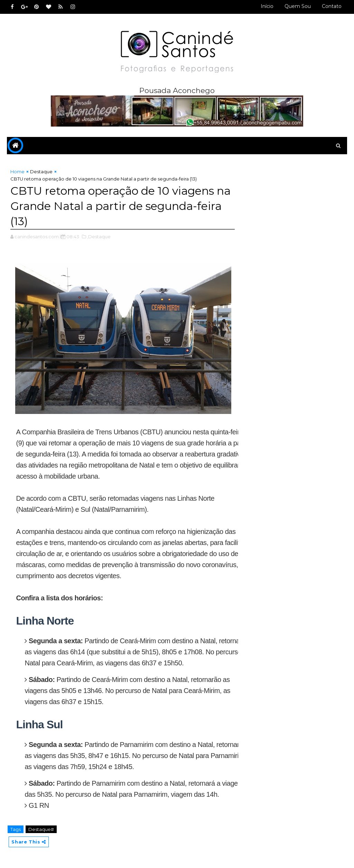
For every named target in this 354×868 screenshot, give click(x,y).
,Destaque (99, 237)
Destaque (41, 172)
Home (17, 172)
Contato (332, 6)
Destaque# (41, 829)
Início (267, 6)
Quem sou (298, 6)
